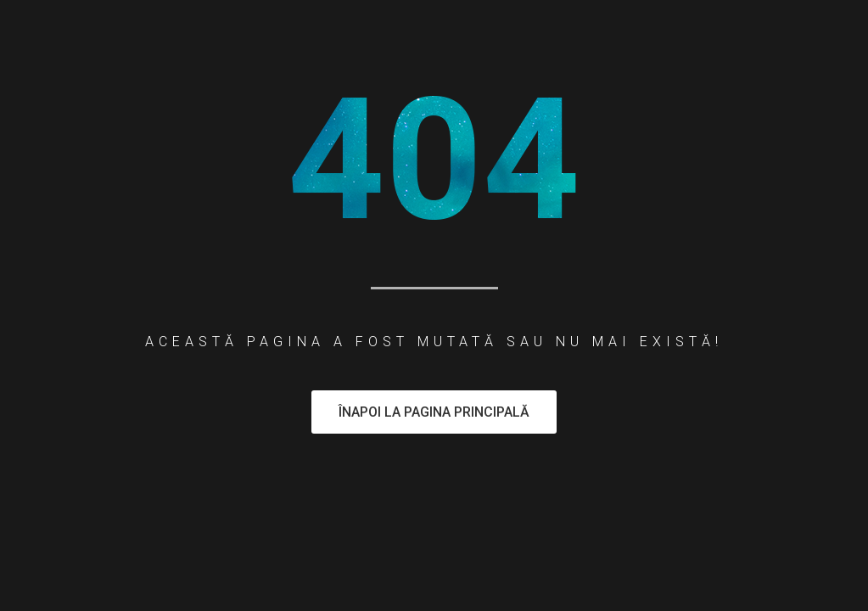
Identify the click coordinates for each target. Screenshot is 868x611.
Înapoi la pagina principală (434, 412)
